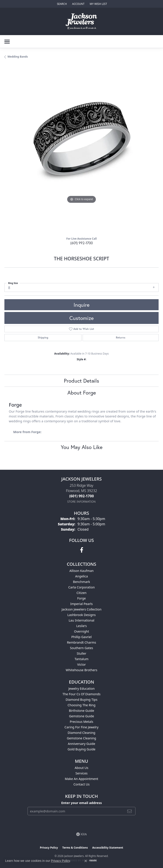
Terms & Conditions (75, 848)
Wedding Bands (18, 57)
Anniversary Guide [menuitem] (81, 744)
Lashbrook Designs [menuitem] (82, 615)
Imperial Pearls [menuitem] (81, 604)
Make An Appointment (81, 779)
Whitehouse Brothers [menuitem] (81, 670)
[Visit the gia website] (81, 834)
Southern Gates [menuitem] (81, 648)
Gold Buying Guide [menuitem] (81, 749)
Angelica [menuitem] (81, 576)
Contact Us (81, 784)
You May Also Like (82, 447)
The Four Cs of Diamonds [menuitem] (81, 694)
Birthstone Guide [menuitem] (82, 711)
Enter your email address (81, 803)
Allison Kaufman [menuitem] (81, 571)
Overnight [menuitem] (81, 631)
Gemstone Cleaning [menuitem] (82, 738)
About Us (81, 768)
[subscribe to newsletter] (130, 811)
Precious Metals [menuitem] (81, 722)
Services (82, 773)
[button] (61, 4)
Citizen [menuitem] (81, 593)
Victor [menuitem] (81, 664)
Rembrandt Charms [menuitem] (81, 642)
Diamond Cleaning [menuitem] (81, 733)
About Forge (82, 393)
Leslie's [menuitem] (81, 626)
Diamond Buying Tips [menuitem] (81, 700)
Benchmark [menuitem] (81, 582)
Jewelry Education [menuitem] (81, 689)
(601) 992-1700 (81, 243)
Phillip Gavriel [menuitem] (81, 637)
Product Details (81, 381)
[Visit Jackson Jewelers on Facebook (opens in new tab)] (82, 550)
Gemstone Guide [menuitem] (81, 716)
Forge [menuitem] (82, 598)
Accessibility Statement (108, 848)
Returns (121, 337)
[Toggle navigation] (7, 42)
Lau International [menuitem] (82, 620)
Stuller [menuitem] (81, 653)
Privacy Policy (49, 848)
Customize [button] (81, 318)
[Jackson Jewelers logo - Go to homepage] (82, 21)
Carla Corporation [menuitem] (81, 587)
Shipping (43, 337)
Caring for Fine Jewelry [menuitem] (81, 727)
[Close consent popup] (86, 861)
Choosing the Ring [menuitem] (82, 705)
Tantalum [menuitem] (81, 659)
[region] (81, 149)
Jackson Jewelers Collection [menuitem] (81, 609)
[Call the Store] (81, 496)
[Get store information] (82, 502)
